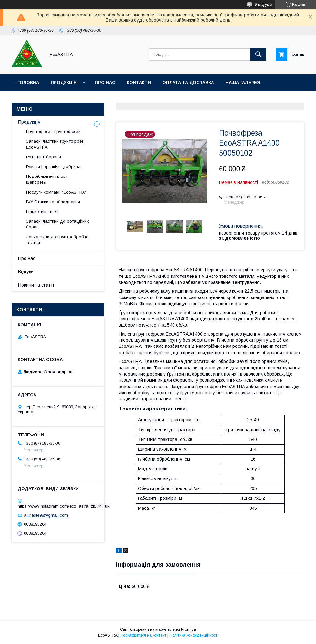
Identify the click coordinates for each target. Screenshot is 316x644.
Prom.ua (188, 629)
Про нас (105, 82)
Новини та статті (36, 285)
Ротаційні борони (44, 157)
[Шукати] (258, 55)
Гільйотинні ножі (42, 211)
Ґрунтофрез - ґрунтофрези (53, 131)
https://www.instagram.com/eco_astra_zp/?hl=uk (64, 506)
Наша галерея (243, 82)
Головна (28, 82)
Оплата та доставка (188, 82)
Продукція (64, 82)
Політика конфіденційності (194, 635)
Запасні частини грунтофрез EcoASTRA (55, 144)
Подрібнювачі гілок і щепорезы (47, 179)
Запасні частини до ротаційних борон (58, 224)
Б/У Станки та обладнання (53, 202)
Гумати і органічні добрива (53, 167)
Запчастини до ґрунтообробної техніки (58, 240)
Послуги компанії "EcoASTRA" (56, 192)
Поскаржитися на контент (143, 635)
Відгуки (26, 272)
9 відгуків (263, 5)
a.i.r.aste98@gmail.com (46, 515)
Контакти (139, 82)
